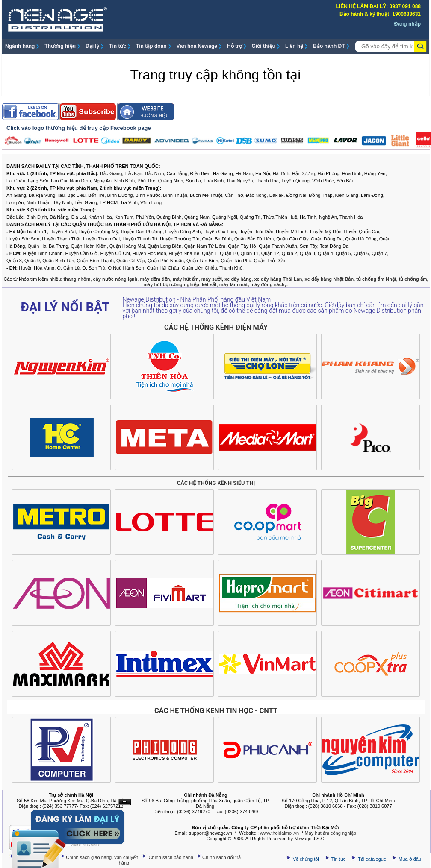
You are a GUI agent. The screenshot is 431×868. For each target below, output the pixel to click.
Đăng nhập (407, 24)
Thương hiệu (60, 46)
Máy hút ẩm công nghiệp (331, 833)
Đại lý (92, 46)
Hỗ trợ (235, 46)
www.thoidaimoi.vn (279, 833)
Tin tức (118, 46)
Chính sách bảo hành (172, 857)
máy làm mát (234, 284)
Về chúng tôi (306, 859)
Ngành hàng (20, 46)
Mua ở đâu (409, 859)
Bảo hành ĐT (329, 46)
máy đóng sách (267, 284)
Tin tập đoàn (151, 46)
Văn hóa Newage (197, 46)
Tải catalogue (373, 859)
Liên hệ (294, 46)
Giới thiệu (264, 46)
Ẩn (124, 802)
